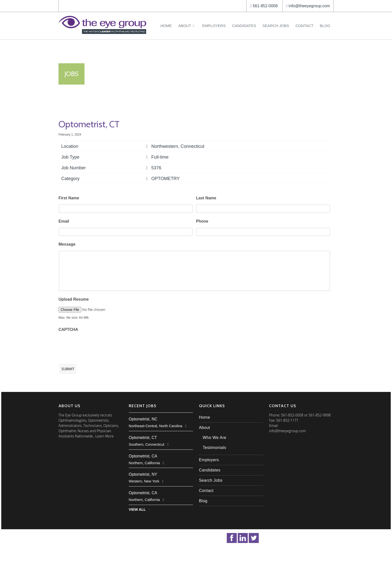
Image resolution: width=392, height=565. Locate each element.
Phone (202, 221)
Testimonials (214, 448)
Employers (214, 26)
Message (67, 244)
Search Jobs (276, 26)
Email (64, 221)
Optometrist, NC (143, 419)
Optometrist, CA (143, 456)
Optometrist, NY (143, 474)
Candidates (244, 26)
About (187, 26)
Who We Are (215, 438)
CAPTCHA (68, 330)
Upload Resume (74, 299)
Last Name (206, 198)
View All (137, 509)
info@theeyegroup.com (309, 6)
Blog (325, 26)
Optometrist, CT (143, 438)
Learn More (105, 436)
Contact (304, 26)
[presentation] (96, 345)
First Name (69, 198)
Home (166, 26)
